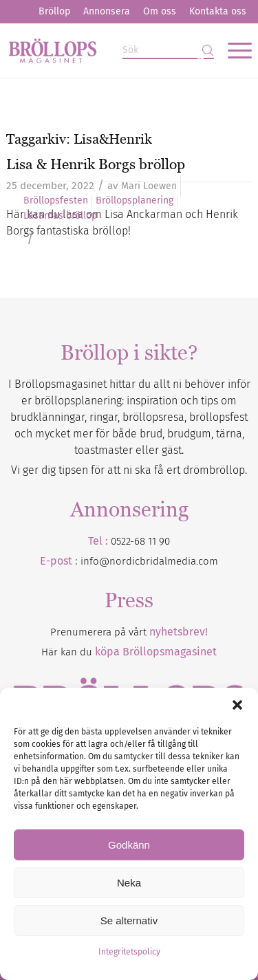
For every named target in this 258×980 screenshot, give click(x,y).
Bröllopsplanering (135, 201)
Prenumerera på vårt (129, 632)
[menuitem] (54, 12)
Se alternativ (129, 921)
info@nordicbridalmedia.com (149, 561)
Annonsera (107, 11)
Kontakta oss (218, 11)
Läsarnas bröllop (60, 216)
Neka (129, 883)
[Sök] (168, 51)
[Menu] (233, 50)
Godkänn (129, 845)
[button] (237, 705)
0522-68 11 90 (140, 541)
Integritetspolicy (129, 952)
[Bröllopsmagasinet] (104, 50)
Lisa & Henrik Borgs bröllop (96, 164)
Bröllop (54, 11)
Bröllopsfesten (56, 201)
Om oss (160, 11)
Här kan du (129, 652)
